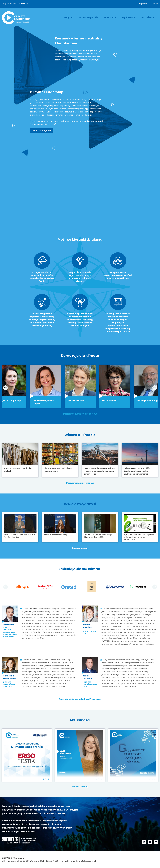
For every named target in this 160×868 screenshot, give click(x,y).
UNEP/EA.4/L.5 (61, 810)
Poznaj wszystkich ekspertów (80, 414)
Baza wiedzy (147, 17)
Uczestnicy (110, 17)
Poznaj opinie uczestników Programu (80, 699)
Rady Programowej (93, 121)
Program (69, 17)
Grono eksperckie (89, 17)
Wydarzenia (128, 17)
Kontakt (155, 4)
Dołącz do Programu (42, 130)
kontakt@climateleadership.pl (82, 861)
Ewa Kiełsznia (72, 780)
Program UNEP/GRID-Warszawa (15, 4)
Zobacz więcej (80, 548)
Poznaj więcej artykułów (80, 483)
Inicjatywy (143, 4)
